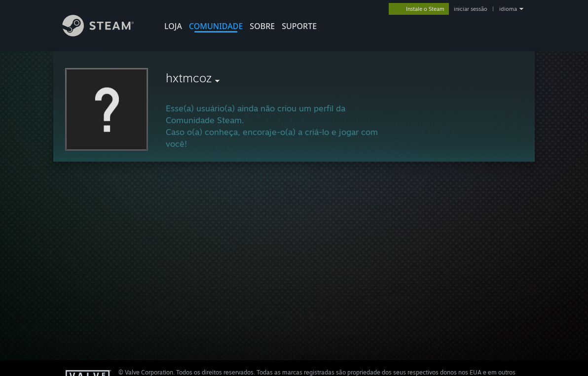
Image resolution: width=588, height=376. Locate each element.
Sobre (262, 26)
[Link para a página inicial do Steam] (106, 34)
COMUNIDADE (216, 26)
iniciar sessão (471, 9)
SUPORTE (299, 26)
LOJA (173, 26)
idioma (508, 9)
